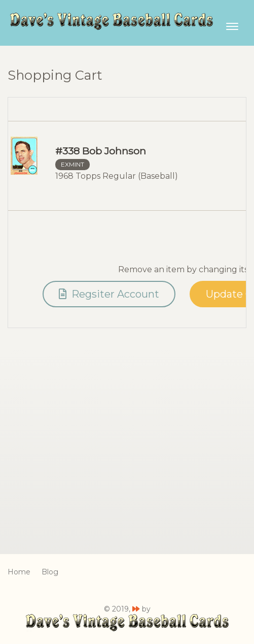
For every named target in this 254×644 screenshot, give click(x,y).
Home (19, 572)
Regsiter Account (109, 294)
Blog (50, 572)
